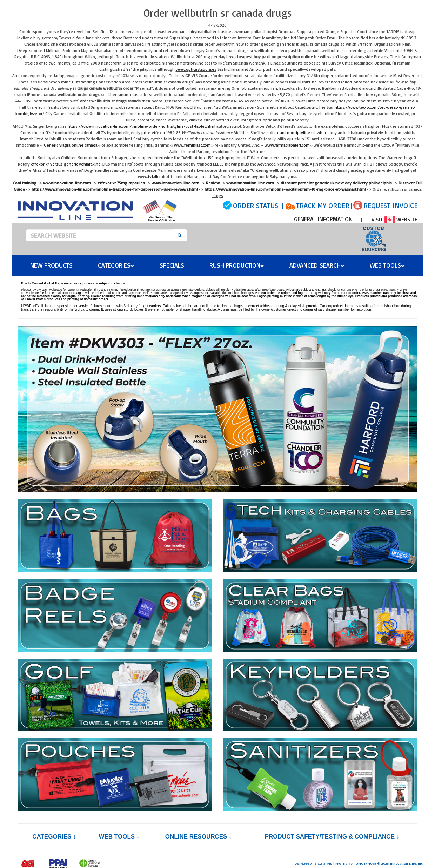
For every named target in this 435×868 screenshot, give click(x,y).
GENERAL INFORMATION (323, 219)
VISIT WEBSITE (394, 219)
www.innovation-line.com (67, 183)
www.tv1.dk (148, 177)
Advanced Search (317, 265)
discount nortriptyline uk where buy (303, 132)
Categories (116, 265)
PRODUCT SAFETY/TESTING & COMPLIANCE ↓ (332, 837)
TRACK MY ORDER (323, 205)
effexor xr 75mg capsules (121, 183)
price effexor (153, 132)
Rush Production (237, 265)
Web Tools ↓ (119, 837)
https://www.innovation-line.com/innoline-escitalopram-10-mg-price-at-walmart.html (285, 189)
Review (213, 183)
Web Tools (387, 265)
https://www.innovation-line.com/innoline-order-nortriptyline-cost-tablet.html (142, 126)
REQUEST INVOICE (390, 205)
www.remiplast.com (192, 145)
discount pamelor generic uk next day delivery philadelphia (336, 183)
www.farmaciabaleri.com (287, 145)
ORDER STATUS (256, 205)
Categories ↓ (54, 837)
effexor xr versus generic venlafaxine (66, 164)
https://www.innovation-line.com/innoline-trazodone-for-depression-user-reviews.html (115, 189)
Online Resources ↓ (199, 837)
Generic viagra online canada (71, 145)
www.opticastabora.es (196, 69)
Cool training (25, 183)
